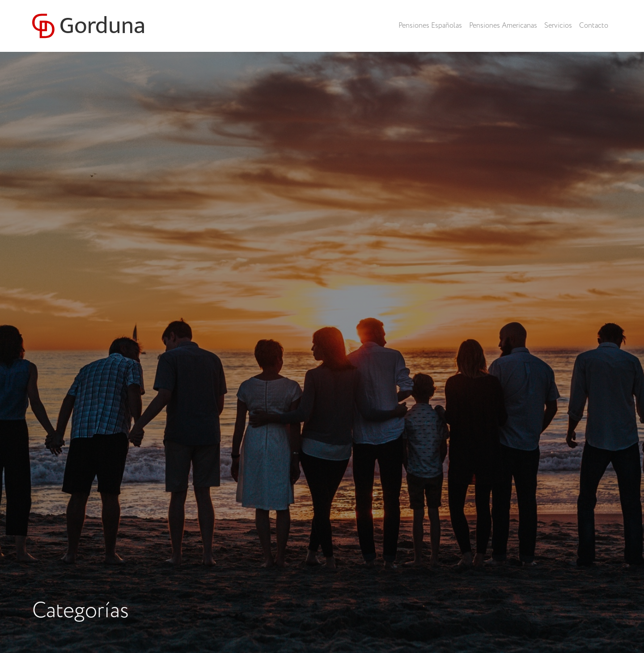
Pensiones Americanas (503, 26)
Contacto (594, 26)
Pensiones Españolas (430, 26)
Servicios (558, 26)
